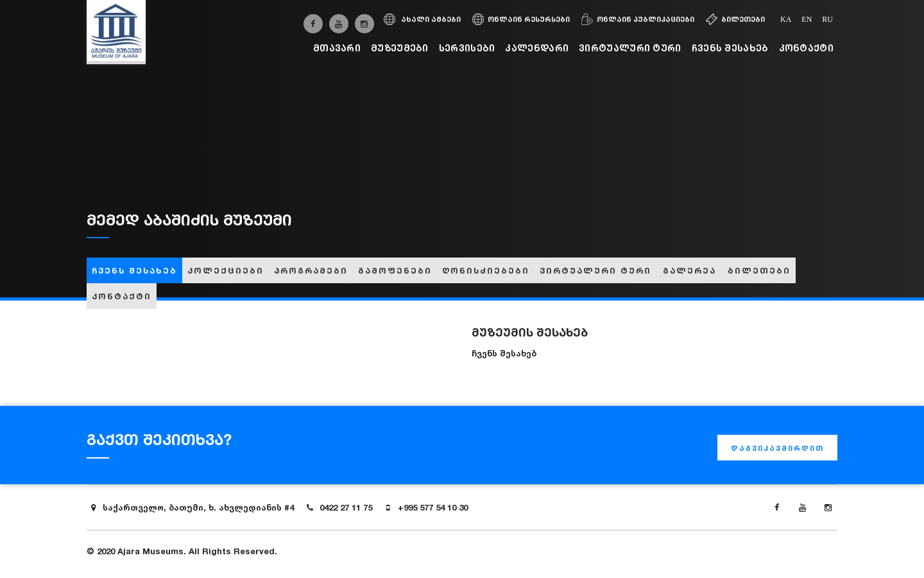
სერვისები (467, 48)
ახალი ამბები (422, 19)
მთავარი (337, 48)
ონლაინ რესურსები (521, 19)
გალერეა (689, 270)
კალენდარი (537, 48)
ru (827, 19)
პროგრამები (311, 270)
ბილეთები (735, 19)
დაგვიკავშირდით (777, 448)
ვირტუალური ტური (630, 48)
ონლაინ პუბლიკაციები (638, 19)
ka (786, 19)
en (807, 19)
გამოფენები (395, 270)
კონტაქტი (806, 48)
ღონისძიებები (486, 270)
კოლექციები (226, 270)
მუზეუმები (400, 48)
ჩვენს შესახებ (730, 48)
